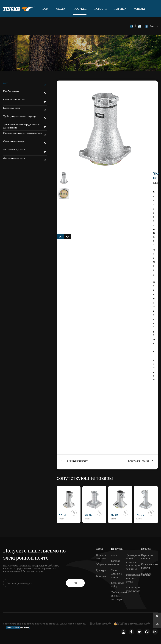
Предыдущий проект (74, 461)
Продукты (80, 9)
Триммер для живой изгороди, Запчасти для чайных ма (25, 126)
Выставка (146, 573)
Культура (101, 570)
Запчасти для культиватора (25, 150)
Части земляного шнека (25, 100)
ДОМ (45, 9)
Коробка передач (25, 91)
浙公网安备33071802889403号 (132, 623)
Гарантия (101, 576)
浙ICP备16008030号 (100, 623)
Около (60, 9)
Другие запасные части (25, 158)
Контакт (139, 9)
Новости (100, 9)
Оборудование (104, 564)
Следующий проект (141, 461)
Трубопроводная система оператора (25, 116)
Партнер (120, 9)
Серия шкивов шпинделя (25, 141)
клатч (25, 83)
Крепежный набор (25, 108)
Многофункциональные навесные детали (25, 133)
